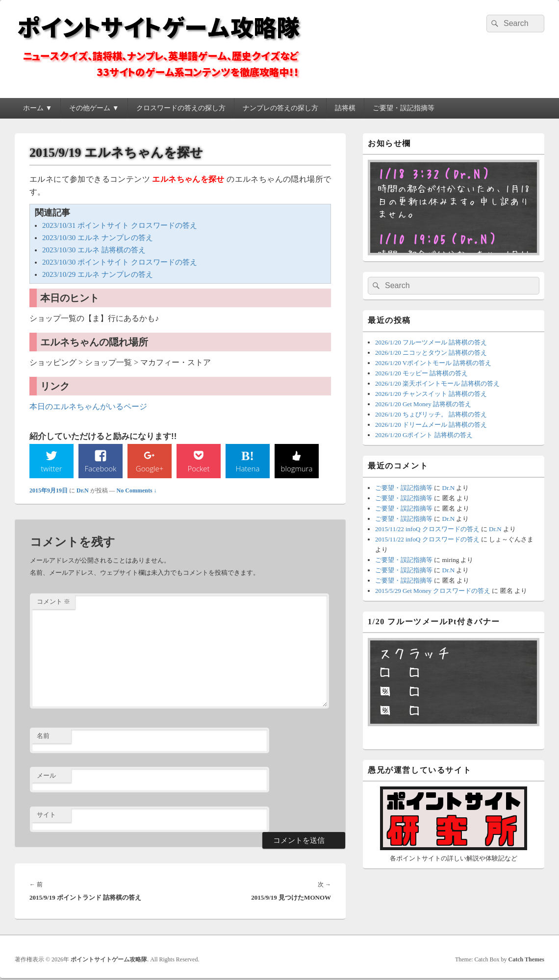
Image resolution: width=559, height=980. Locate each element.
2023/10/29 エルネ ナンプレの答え (98, 274)
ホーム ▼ (38, 108)
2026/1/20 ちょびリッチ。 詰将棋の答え (431, 414)
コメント (53, 602)
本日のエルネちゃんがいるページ (88, 406)
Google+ (150, 468)
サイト (46, 816)
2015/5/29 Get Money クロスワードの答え (433, 591)
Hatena (248, 468)
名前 (43, 737)
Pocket (199, 468)
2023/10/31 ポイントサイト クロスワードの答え (120, 225)
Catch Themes (526, 960)
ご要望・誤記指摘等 (404, 108)
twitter (51, 468)
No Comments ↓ (137, 491)
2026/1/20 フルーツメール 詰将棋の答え (431, 342)
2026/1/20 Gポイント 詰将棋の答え (424, 435)
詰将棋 (345, 108)
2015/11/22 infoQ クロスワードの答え (427, 529)
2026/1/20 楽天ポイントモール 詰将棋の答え (437, 383)
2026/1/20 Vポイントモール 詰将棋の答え (433, 363)
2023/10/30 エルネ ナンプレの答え (98, 238)
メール (46, 776)
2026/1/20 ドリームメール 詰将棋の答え (431, 425)
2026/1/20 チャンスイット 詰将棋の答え (431, 394)
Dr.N (83, 491)
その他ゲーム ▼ (94, 108)
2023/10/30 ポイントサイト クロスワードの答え (120, 262)
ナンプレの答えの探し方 (280, 108)
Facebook (101, 468)
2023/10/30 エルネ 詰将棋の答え (94, 250)
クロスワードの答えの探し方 (181, 108)
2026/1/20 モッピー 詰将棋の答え (421, 373)
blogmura (296, 468)
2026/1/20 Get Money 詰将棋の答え (423, 404)
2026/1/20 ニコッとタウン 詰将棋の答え (431, 353)
